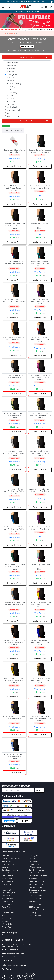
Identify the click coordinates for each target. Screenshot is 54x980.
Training (11, 87)
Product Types (27, 121)
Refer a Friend (34, 864)
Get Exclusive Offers (16, 786)
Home (4, 33)
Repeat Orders (7, 879)
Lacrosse (12, 96)
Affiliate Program (35, 867)
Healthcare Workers (36, 881)
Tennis (11, 104)
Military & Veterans (36, 884)
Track (10, 90)
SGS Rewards (34, 907)
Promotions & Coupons (38, 876)
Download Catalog (36, 898)
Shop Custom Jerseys (10, 870)
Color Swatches (8, 901)
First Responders (35, 887)
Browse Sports (27, 57)
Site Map (5, 921)
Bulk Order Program (37, 870)
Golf (9, 113)
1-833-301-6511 (14, 950)
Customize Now (14, 166)
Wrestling (12, 93)
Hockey (11, 81)
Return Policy (7, 918)
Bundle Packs (7, 873)
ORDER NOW (27, 46)
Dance (11, 98)
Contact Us (6, 856)
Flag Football (14, 110)
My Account (6, 890)
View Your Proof (8, 898)
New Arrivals (7, 861)
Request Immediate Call (11, 859)
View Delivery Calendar (10, 893)
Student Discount (36, 879)
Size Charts (33, 901)
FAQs (4, 887)
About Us (5, 916)
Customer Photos (9, 913)
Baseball (12, 66)
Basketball (13, 63)
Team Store (33, 859)
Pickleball (12, 107)
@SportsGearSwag (18, 965)
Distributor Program (37, 873)
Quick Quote (34, 856)
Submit (40, 790)
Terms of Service (8, 930)
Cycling (11, 101)
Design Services (8, 864)
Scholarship (33, 893)
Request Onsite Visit (36, 910)
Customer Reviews (9, 910)
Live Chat (10, 960)
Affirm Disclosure (8, 924)
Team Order (33, 861)
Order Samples (7, 876)
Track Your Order (8, 896)
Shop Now (6, 867)
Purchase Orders (8, 881)
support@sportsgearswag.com (21, 957)
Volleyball (12, 33)
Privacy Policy (7, 927)
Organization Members (38, 890)
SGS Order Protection (37, 904)
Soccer (11, 78)
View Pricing (14, 159)
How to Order (7, 884)
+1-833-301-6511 (35, 12)
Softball (11, 69)
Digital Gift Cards (35, 916)
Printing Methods (8, 904)
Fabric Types (7, 907)
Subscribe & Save (35, 896)
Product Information (12, 130)
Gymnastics (13, 116)
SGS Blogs (33, 913)
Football (11, 72)
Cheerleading (14, 84)
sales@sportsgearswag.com (17, 953)
